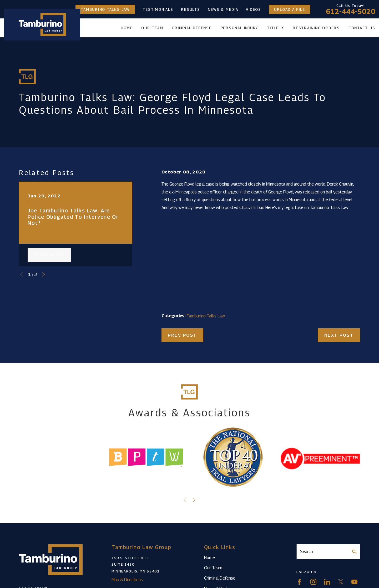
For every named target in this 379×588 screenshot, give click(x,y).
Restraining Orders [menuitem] (316, 28)
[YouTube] (354, 582)
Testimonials (158, 9)
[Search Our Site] (354, 552)
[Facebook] (299, 582)
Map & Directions (127, 580)
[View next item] (44, 275)
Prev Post (182, 335)
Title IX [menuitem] (276, 28)
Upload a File (289, 9)
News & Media (223, 9)
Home (209, 557)
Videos (254, 9)
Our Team (213, 568)
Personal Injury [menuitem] (239, 28)
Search (307, 551)
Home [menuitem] (127, 28)
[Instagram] (313, 582)
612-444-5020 (351, 12)
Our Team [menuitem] (152, 28)
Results (190, 9)
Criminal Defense (220, 578)
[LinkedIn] (327, 582)
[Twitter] (341, 582)
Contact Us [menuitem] (362, 28)
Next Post (339, 335)
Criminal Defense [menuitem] (192, 28)
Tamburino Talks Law (105, 9)
